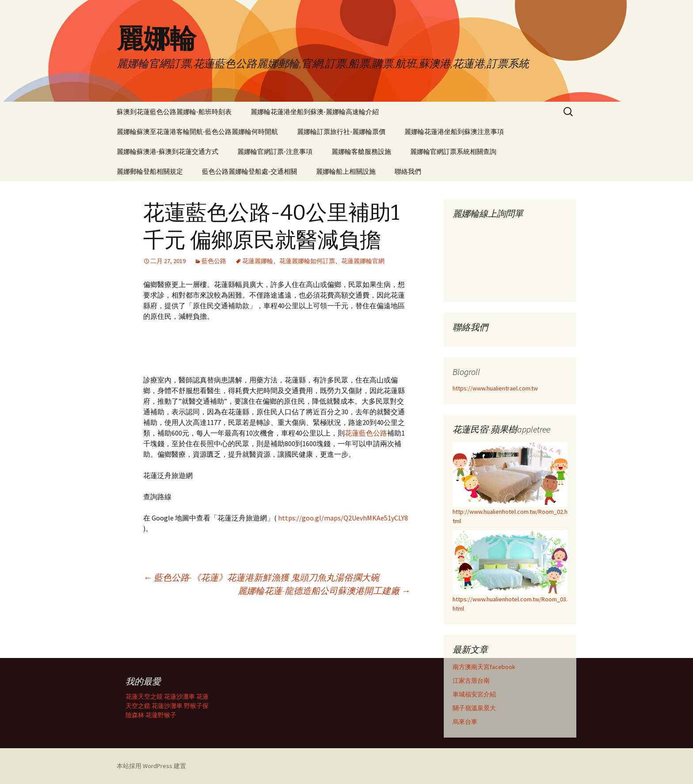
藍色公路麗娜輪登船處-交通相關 (249, 171)
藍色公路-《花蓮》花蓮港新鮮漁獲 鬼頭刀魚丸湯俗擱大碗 (261, 577)
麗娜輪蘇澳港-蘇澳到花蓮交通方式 (168, 151)
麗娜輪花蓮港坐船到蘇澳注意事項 (454, 132)
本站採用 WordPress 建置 (151, 766)
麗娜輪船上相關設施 (346, 171)
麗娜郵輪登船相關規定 (150, 171)
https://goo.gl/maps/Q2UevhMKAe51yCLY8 (343, 518)
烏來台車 (465, 722)
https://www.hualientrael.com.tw (495, 388)
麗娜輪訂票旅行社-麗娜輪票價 (341, 132)
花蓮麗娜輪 (258, 261)
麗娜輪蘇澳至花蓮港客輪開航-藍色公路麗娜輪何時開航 (197, 132)
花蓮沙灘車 (179, 696)
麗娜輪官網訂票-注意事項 (275, 151)
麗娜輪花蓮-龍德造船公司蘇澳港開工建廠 (324, 591)
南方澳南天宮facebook (484, 667)
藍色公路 (214, 261)
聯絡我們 (408, 171)
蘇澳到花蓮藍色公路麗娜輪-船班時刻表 (174, 112)
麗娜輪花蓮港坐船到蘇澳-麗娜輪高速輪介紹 (315, 112)
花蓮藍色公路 (366, 433)
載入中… (510, 257)
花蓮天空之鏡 (144, 696)
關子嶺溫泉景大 (474, 708)
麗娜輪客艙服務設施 (361, 151)
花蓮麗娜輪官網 (363, 261)
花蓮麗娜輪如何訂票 (307, 261)
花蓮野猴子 (161, 715)
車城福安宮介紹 (474, 694)
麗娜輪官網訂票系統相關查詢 (453, 151)
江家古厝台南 (471, 681)
